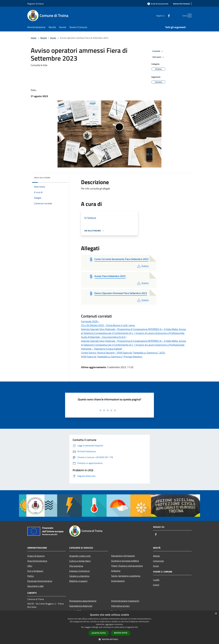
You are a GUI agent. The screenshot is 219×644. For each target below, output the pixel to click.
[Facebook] (163, 15)
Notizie (156, 556)
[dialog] (109, 627)
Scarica (143, 266)
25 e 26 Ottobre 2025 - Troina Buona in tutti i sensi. (108, 325)
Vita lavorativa (76, 566)
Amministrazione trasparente (125, 601)
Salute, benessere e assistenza (126, 576)
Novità (44, 38)
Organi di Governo (36, 556)
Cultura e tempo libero (80, 561)
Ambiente (116, 571)
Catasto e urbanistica (79, 576)
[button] (109, 639)
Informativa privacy (120, 606)
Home (34, 38)
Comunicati (158, 561)
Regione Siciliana (35, 4)
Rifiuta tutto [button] (121, 633)
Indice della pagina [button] (42, 178)
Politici (31, 576)
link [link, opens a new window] (136, 627)
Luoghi (156, 580)
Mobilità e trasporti (78, 581)
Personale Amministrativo (40, 581)
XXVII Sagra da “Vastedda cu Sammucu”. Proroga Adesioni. (112, 357)
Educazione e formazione (123, 556)
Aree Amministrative (37, 561)
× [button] (216, 614)
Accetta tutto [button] (99, 633)
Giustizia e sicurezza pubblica (125, 561)
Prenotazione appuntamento (83, 601)
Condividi (158, 51)
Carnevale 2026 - (90, 321)
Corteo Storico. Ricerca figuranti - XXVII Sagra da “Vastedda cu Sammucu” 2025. (123, 353)
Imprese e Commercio (79, 571)
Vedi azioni (159, 57)
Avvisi (53, 38)
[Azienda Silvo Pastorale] (181, 4)
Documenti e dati (35, 586)
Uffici (30, 566)
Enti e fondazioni (35, 571)
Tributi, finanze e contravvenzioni (127, 566)
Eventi (156, 585)
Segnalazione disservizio (81, 606)
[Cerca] (188, 16)
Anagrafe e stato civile (80, 556)
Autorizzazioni (118, 581)
